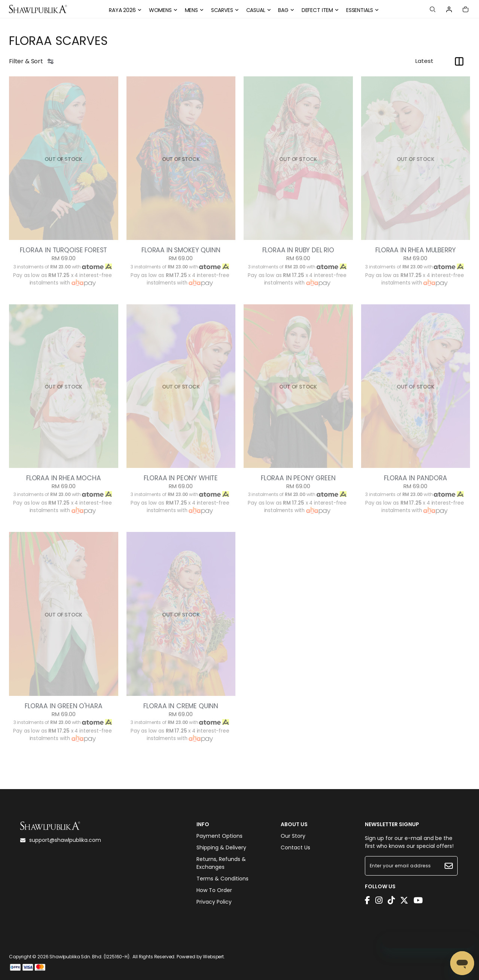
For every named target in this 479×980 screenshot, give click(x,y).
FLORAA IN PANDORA (416, 478)
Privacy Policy (214, 904)
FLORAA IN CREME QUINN (181, 706)
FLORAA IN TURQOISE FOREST (63, 250)
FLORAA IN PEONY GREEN (298, 478)
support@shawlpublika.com (61, 840)
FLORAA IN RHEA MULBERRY (416, 250)
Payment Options (219, 838)
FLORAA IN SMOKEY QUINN (181, 250)
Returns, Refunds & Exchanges (221, 865)
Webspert (213, 957)
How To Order (214, 892)
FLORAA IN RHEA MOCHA (64, 478)
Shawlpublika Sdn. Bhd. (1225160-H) (89, 957)
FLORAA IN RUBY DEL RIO (298, 250)
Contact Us (295, 850)
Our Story (293, 838)
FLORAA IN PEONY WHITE (181, 478)
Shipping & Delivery (221, 850)
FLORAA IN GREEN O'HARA (64, 706)
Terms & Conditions (222, 881)
